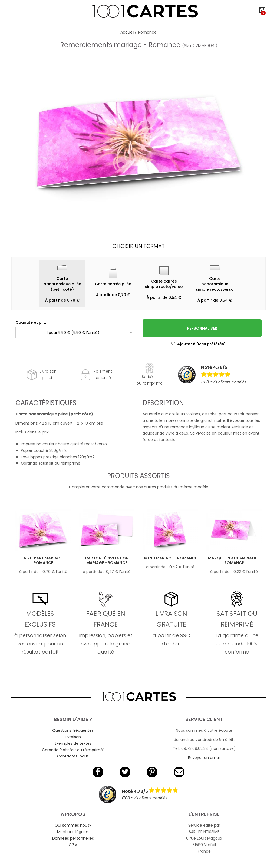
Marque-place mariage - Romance (234, 560)
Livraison (73, 737)
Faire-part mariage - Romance (43, 560)
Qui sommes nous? (73, 825)
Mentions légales (73, 832)
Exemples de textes (73, 743)
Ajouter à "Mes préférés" (198, 344)
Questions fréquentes (73, 730)
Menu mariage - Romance (170, 558)
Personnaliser (202, 328)
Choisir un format (139, 246)
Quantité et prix (31, 322)
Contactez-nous (73, 756)
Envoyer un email (204, 758)
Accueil (127, 32)
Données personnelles (73, 838)
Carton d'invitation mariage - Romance (107, 560)
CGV (73, 845)
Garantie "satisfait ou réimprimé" (73, 750)
